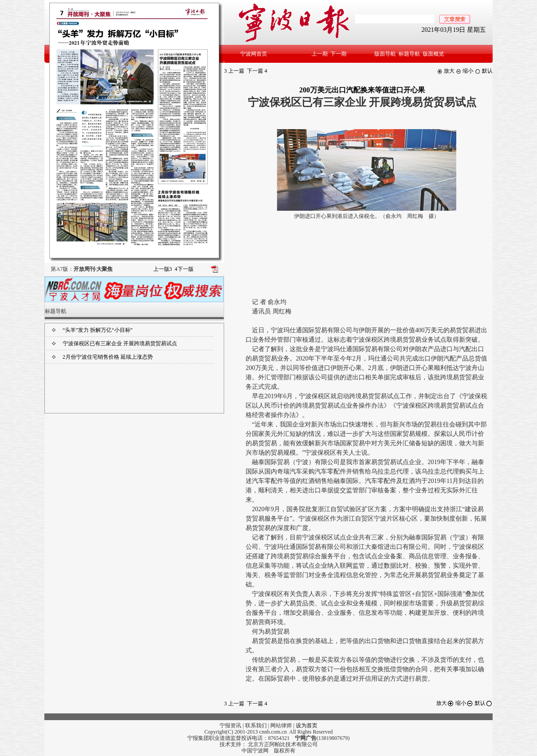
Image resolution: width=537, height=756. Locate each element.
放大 (446, 71)
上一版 (163, 269)
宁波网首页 (254, 54)
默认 (484, 71)
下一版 (184, 269)
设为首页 (307, 726)
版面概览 (433, 54)
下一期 (338, 54)
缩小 (465, 71)
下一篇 (257, 71)
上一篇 (234, 71)
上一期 (320, 54)
